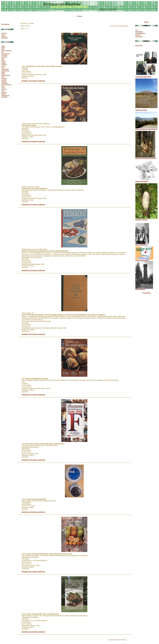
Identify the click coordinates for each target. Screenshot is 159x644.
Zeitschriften (4, 97)
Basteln (3, 48)
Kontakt (146, 22)
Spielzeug (4, 36)
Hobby (3, 60)
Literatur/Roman (5, 71)
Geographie (4, 55)
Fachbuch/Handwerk (7, 51)
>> (127, 26)
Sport (3, 86)
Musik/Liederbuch (6, 75)
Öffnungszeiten (139, 37)
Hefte (3, 58)
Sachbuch (4, 82)
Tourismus (4, 89)
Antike (3, 46)
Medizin (3, 72)
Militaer (3, 74)
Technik (3, 88)
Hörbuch (4, 61)
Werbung (4, 94)
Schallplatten (5, 83)
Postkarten (4, 78)
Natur (3, 77)
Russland (4, 80)
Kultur (3, 68)
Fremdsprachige (5, 54)
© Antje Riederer (146, 293)
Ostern (3, 35)
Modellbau (4, 33)
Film (2, 52)
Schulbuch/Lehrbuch (6, 85)
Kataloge (4, 63)
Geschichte (4, 57)
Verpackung (138, 35)
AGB (137, 30)
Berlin (3, 49)
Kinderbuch (4, 65)
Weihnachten (5, 38)
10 (125, 26)
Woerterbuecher (5, 95)
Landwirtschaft (5, 69)
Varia (3, 91)
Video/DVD (4, 92)
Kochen (3, 66)
